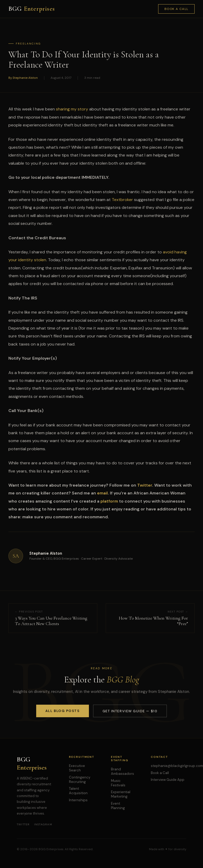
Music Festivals (118, 783)
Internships (78, 800)
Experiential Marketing (121, 794)
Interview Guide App (168, 780)
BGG (32, 9)
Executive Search (77, 768)
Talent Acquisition (78, 791)
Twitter (23, 824)
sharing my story (72, 109)
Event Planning (118, 806)
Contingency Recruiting (80, 780)
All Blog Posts (63, 711)
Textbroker (122, 200)
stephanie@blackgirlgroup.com (177, 766)
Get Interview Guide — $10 (130, 711)
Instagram (43, 824)
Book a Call (177, 9)
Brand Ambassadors (122, 771)
